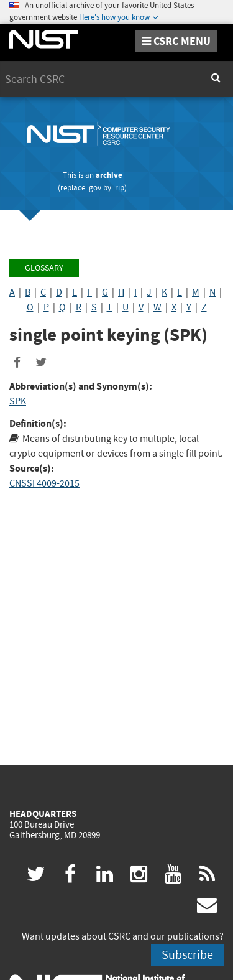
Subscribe (187, 955)
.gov (94, 188)
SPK (18, 401)
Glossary (44, 268)
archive (109, 175)
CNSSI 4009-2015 (44, 483)
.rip (119, 188)
